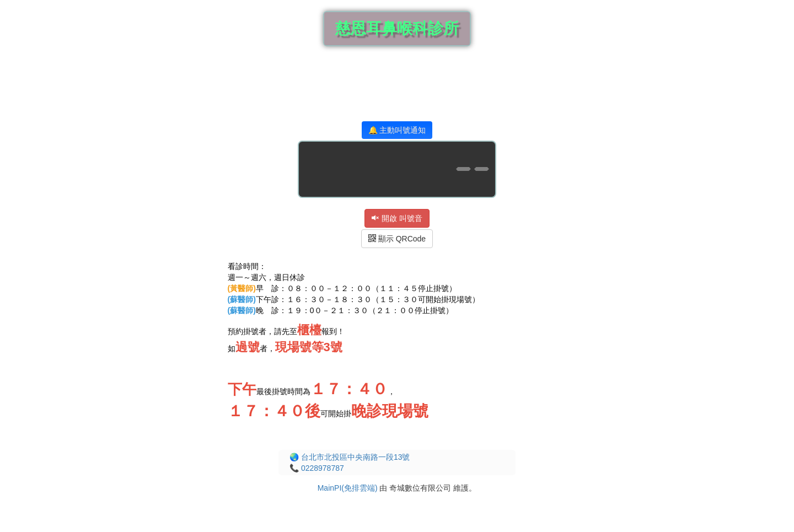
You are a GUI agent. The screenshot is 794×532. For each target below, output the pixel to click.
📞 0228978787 (317, 468)
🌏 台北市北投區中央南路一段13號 (350, 457)
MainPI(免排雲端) (348, 488)
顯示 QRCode (397, 239)
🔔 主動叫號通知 (397, 130)
